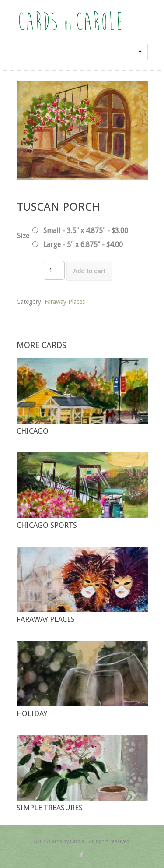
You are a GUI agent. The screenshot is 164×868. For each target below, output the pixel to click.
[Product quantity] (54, 270)
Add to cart (89, 271)
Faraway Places (65, 302)
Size (23, 236)
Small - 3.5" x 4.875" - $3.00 (86, 231)
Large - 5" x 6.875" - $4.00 (83, 245)
